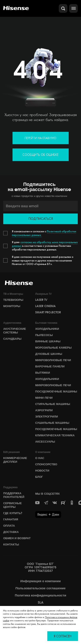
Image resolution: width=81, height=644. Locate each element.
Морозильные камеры (53, 348)
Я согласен (63, 636)
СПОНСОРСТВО (46, 464)
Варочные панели (50, 366)
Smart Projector (48, 312)
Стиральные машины (53, 404)
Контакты (11, 544)
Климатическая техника (55, 435)
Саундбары (12, 339)
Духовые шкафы (49, 354)
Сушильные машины (52, 423)
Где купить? (13, 513)
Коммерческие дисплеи (15, 460)
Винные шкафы (48, 341)
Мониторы (12, 306)
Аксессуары (45, 442)
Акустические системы (15, 331)
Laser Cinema (45, 306)
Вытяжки (43, 373)
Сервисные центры (13, 505)
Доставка (11, 532)
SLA (41, 603)
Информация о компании (40, 581)
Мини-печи (44, 398)
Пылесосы (44, 335)
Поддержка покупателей (14, 495)
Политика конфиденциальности (40, 595)
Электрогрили (47, 416)
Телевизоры (13, 300)
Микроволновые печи (53, 360)
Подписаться (41, 219)
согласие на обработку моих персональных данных (45, 244)
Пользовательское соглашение (40, 588)
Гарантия (11, 519)
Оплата (9, 526)
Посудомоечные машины (56, 391)
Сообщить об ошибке (40, 155)
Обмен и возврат (17, 538)
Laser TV (41, 300)
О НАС (40, 458)
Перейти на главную (40, 138)
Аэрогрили (44, 410)
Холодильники (47, 329)
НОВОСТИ (42, 470)
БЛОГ (39, 477)
